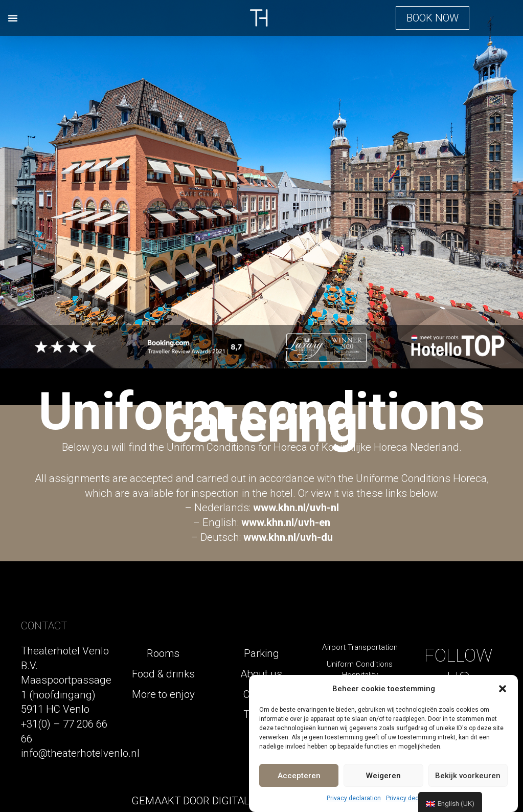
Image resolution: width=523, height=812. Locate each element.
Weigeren (383, 776)
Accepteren (299, 776)
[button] (503, 689)
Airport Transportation (360, 647)
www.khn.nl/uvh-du (288, 537)
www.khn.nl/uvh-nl (296, 508)
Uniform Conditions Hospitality (360, 670)
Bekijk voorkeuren (468, 776)
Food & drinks (163, 674)
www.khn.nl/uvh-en (286, 522)
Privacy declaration (354, 798)
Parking (261, 653)
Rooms (163, 653)
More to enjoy (163, 694)
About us (261, 674)
